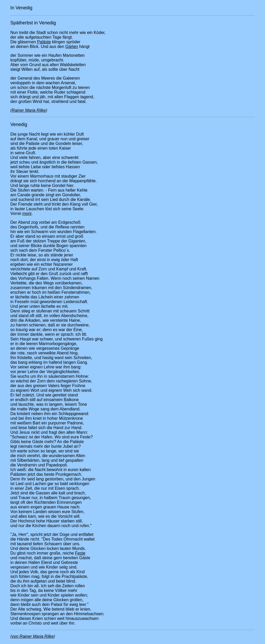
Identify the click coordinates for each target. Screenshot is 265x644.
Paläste (44, 42)
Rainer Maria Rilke (29, 110)
